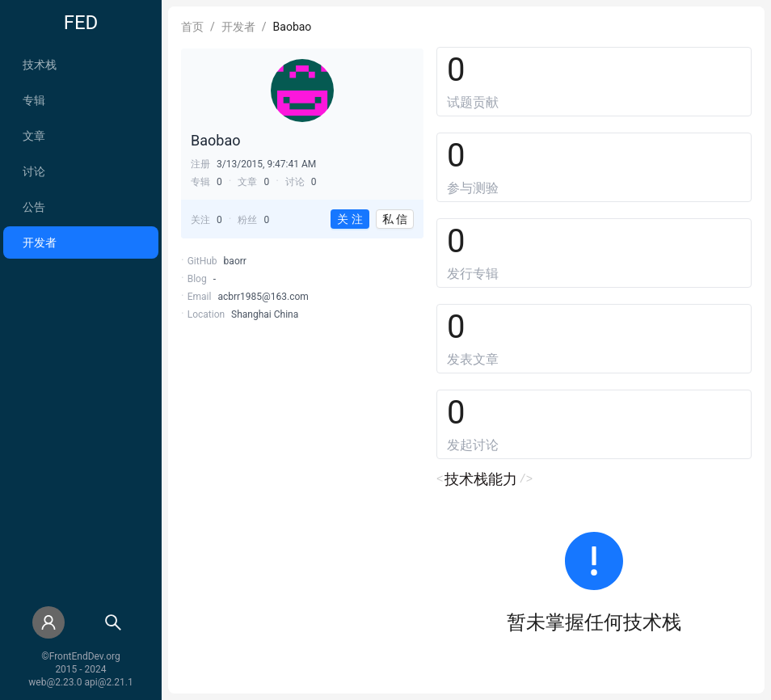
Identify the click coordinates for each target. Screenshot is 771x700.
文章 (34, 136)
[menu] (81, 154)
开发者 (40, 242)
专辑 (34, 100)
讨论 (34, 171)
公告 (34, 207)
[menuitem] (81, 65)
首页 (192, 27)
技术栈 (40, 65)
